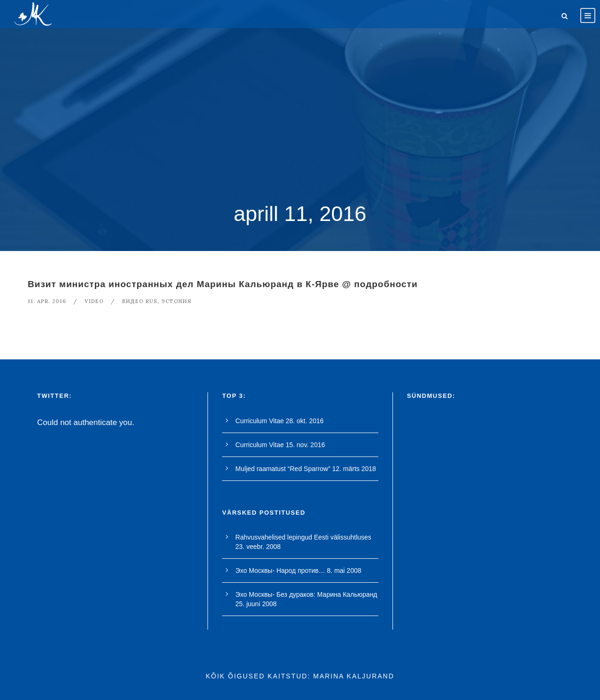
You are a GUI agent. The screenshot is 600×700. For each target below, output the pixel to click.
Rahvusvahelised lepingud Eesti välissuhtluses (303, 537)
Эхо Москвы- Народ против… (280, 571)
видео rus (140, 301)
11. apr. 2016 (47, 301)
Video (94, 301)
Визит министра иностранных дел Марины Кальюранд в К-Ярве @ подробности (223, 284)
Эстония (176, 301)
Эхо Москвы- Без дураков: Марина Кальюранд (306, 594)
